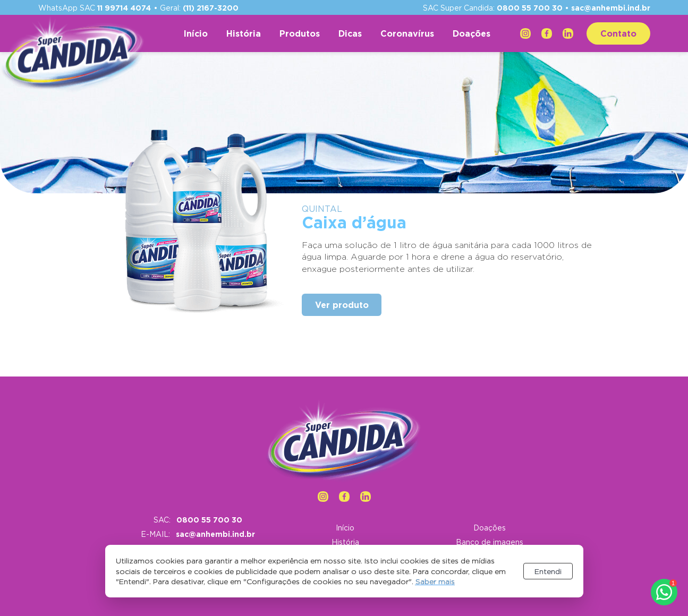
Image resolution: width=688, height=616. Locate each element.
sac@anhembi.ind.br (611, 8)
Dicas (350, 33)
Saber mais (435, 581)
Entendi (548, 571)
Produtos (300, 33)
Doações (472, 33)
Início (196, 33)
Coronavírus (407, 33)
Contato (618, 33)
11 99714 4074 (124, 8)
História (244, 33)
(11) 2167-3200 (211, 8)
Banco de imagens (490, 542)
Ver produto (342, 305)
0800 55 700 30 (530, 8)
